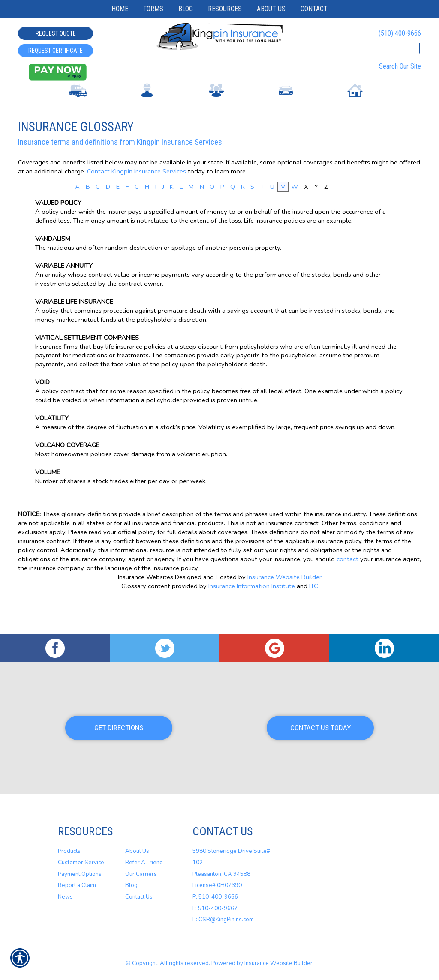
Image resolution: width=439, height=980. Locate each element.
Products (69, 852)
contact (347, 592)
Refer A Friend (144, 863)
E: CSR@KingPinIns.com (223, 920)
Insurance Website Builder (284, 610)
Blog (131, 886)
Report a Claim (77, 886)
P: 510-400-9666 (215, 897)
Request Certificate (56, 51)
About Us (137, 852)
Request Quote (56, 33)
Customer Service (81, 863)
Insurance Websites (146, 610)
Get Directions (119, 728)
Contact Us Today (320, 728)
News (65, 897)
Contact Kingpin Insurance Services (137, 204)
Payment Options (80, 874)
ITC (314, 619)
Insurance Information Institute (252, 619)
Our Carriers (141, 874)
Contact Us (139, 897)
